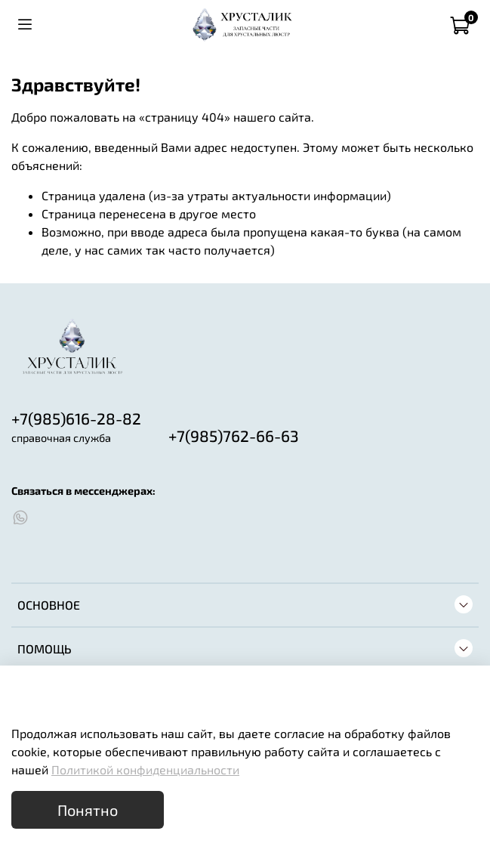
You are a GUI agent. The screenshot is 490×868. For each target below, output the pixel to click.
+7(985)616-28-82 (76, 418)
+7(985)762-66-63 (234, 436)
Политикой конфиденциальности (145, 769)
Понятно (88, 810)
